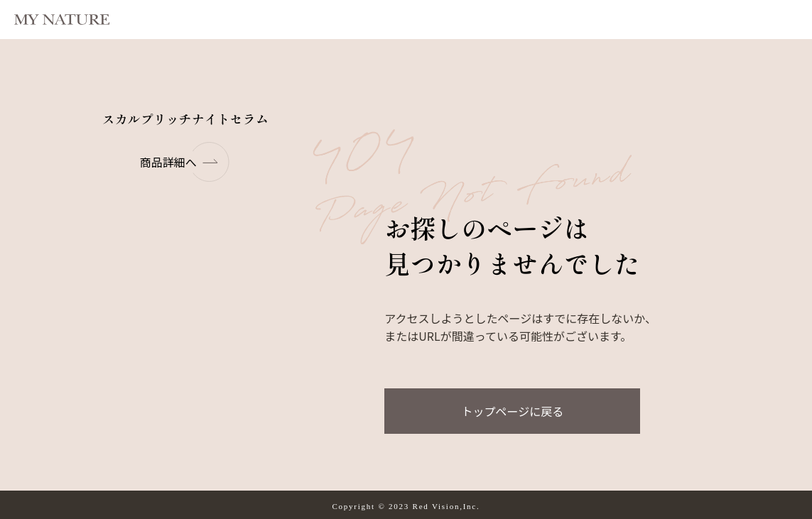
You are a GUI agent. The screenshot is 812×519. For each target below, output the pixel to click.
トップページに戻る (512, 411)
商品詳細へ (185, 162)
